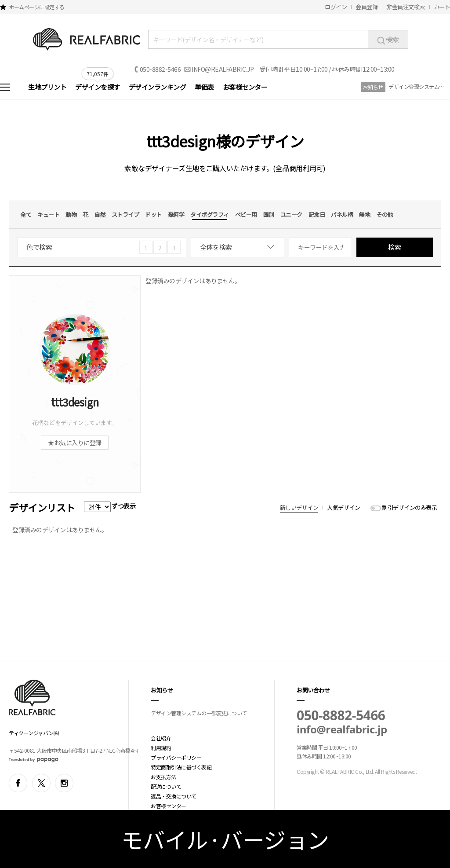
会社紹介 (161, 738)
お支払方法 (163, 777)
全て (26, 214)
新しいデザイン (299, 507)
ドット (153, 214)
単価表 (204, 87)
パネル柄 (342, 214)
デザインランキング (158, 87)
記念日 (317, 214)
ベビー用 (246, 214)
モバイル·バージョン (225, 839)
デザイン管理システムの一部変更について (417, 86)
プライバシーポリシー (176, 757)
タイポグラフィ (210, 214)
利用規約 (161, 748)
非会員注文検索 (406, 7)
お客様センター (245, 87)
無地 (365, 214)
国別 (269, 214)
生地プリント (47, 87)
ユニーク (291, 214)
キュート (48, 214)
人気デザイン (343, 507)
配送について (166, 786)
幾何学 (176, 214)
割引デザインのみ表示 (409, 507)
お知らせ (373, 87)
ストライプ (125, 214)
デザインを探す (98, 87)
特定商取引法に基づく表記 (181, 767)
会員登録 (367, 7)
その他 (385, 214)
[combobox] (238, 247)
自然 (100, 214)
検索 (388, 39)
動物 (71, 214)
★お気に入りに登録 (75, 443)
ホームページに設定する (37, 7)
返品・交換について (174, 796)
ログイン (336, 7)
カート (442, 7)
